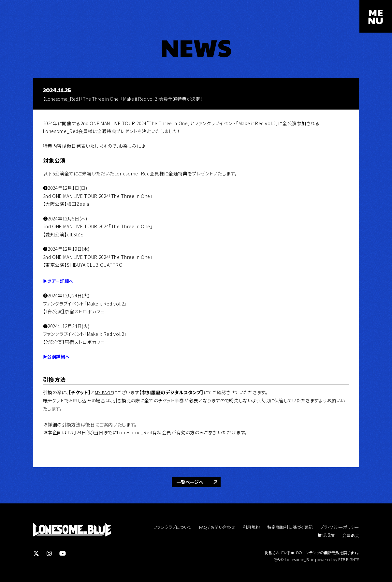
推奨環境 (326, 535)
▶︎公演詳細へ (57, 356)
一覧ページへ (190, 482)
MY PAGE (104, 392)
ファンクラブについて (173, 527)
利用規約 (251, 527)
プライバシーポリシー (340, 527)
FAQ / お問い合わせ (217, 527)
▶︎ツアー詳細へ (59, 281)
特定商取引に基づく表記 (290, 527)
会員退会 (351, 535)
